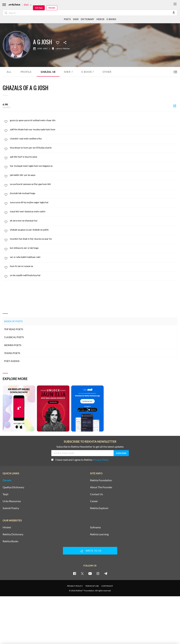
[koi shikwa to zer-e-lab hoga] (94, 248)
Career (94, 501)
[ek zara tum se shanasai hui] (94, 221)
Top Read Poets (14, 329)
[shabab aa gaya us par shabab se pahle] (94, 230)
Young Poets (12, 353)
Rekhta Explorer (99, 508)
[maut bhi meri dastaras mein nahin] (94, 211)
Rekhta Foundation (101, 480)
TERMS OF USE (92, 586)
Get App (39, 8)
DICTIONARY (87, 19)
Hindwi (7, 527)
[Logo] (14, 5)
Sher (70, 72)
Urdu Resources (12, 501)
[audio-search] (174, 13)
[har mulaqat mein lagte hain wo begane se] (94, 166)
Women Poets (13, 345)
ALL (9, 72)
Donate (52, 8)
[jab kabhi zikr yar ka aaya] (94, 175)
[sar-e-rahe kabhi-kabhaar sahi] (94, 257)
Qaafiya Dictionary (13, 487)
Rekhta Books (11, 541)
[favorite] (6, 122)
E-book (90, 72)
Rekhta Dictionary (13, 534)
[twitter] (82, 573)
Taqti (5, 494)
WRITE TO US (90, 551)
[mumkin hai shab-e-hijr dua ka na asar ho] (94, 239)
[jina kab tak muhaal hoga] (94, 193)
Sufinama (95, 527)
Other (109, 72)
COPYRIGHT (107, 586)
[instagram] (98, 573)
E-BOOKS (111, 19)
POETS (67, 19)
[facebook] (75, 573)
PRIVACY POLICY (75, 586)
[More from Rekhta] (175, 4)
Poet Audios (12, 361)
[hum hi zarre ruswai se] (94, 266)
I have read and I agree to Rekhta (80, 460)
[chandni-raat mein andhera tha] (94, 139)
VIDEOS (100, 19)
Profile (26, 72)
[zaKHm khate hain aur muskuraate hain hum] (94, 129)
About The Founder (101, 487)
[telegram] (106, 573)
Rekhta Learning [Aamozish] (99, 534)
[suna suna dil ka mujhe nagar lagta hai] (94, 202)
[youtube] (90, 573)
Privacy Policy (101, 460)
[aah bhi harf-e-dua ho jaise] (94, 157)
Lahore (59, 49)
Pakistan (66, 49)
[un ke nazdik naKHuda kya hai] (94, 275)
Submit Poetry (11, 508)
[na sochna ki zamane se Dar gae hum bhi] (94, 184)
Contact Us (97, 494)
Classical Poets (14, 337)
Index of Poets (13, 321)
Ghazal (49, 72)
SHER (76, 19)
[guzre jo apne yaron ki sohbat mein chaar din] (94, 120)
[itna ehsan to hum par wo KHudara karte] (94, 148)
